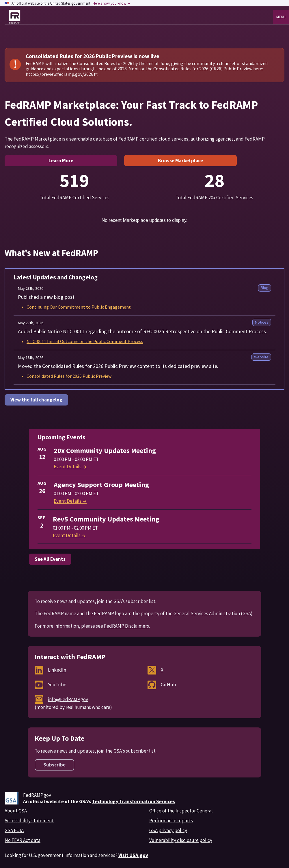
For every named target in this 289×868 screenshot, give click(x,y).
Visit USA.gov (133, 855)
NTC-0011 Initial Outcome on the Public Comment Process (85, 341)
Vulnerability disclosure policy (181, 840)
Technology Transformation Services (134, 801)
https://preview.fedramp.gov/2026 (59, 74)
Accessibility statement (29, 821)
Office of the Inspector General (181, 811)
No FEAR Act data (23, 840)
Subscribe (54, 765)
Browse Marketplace (180, 161)
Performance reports (171, 821)
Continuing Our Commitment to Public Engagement (79, 307)
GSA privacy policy (168, 830)
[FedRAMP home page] (15, 17)
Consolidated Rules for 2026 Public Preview (69, 376)
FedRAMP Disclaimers (126, 626)
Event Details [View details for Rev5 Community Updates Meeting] (70, 535)
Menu (281, 17)
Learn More (61, 161)
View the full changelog (36, 400)
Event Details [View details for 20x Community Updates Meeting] (70, 467)
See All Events (50, 559)
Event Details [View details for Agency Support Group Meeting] (70, 501)
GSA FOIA (14, 830)
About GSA (16, 811)
